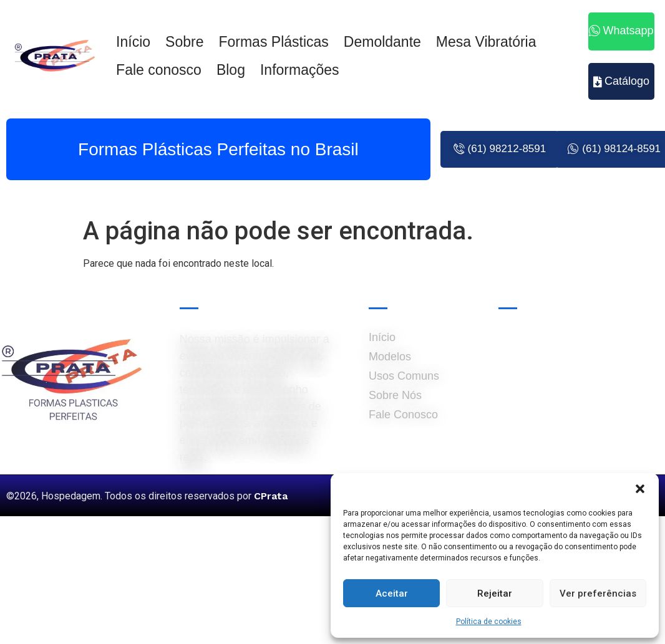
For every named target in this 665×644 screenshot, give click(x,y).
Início (133, 42)
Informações (300, 70)
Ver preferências (598, 594)
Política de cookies (489, 622)
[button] (640, 489)
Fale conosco (159, 70)
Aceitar (392, 594)
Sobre (184, 42)
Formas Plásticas (273, 42)
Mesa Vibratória (486, 42)
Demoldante (382, 42)
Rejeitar (495, 594)
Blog (231, 70)
